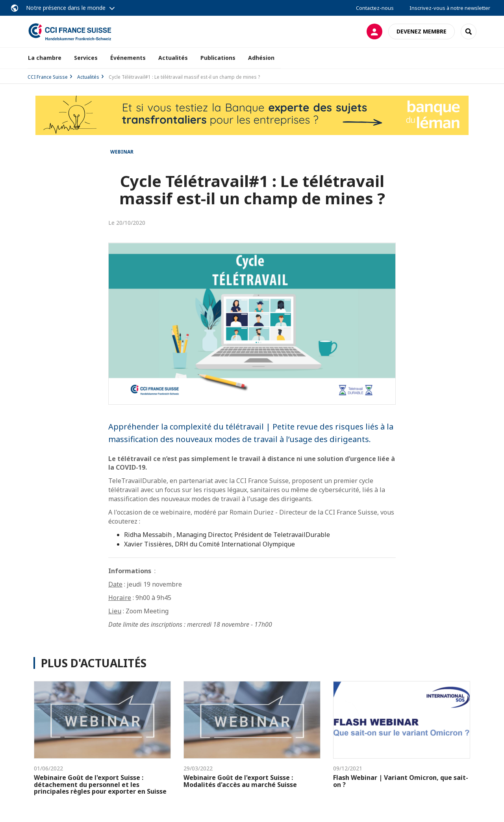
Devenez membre (422, 31)
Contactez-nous (375, 8)
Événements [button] (128, 58)
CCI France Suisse (48, 77)
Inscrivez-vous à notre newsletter (450, 8)
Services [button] (86, 58)
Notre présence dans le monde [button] (66, 8)
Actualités (173, 58)
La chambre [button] (45, 58)
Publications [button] (218, 58)
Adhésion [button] (261, 58)
